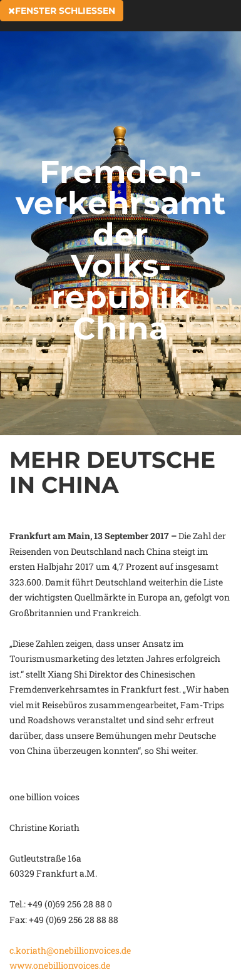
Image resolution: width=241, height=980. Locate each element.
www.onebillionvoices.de (60, 965)
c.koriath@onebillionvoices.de (70, 950)
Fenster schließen (62, 11)
